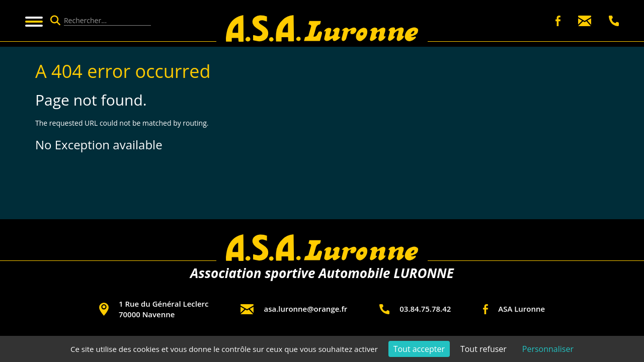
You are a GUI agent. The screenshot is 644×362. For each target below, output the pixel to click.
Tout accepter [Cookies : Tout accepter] (419, 349)
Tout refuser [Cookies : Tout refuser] (484, 349)
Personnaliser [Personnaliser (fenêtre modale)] (548, 349)
